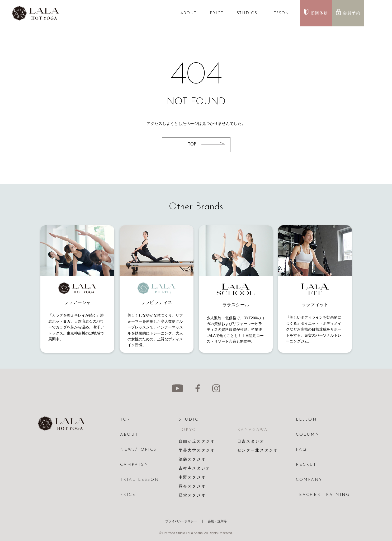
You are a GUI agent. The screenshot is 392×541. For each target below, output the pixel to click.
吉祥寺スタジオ (195, 469)
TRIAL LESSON (140, 480)
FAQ (301, 450)
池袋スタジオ (192, 460)
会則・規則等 (217, 521)
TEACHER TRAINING (323, 495)
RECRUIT (308, 465)
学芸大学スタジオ (197, 451)
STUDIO (189, 420)
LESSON (280, 13)
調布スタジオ (192, 486)
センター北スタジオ (258, 451)
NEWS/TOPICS (138, 450)
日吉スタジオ (251, 442)
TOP (125, 420)
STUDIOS (247, 13)
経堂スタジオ (192, 495)
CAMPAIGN (134, 465)
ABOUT (188, 13)
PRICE (217, 13)
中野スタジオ (192, 478)
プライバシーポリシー (181, 521)
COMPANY (309, 480)
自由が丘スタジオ (197, 442)
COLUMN (308, 435)
